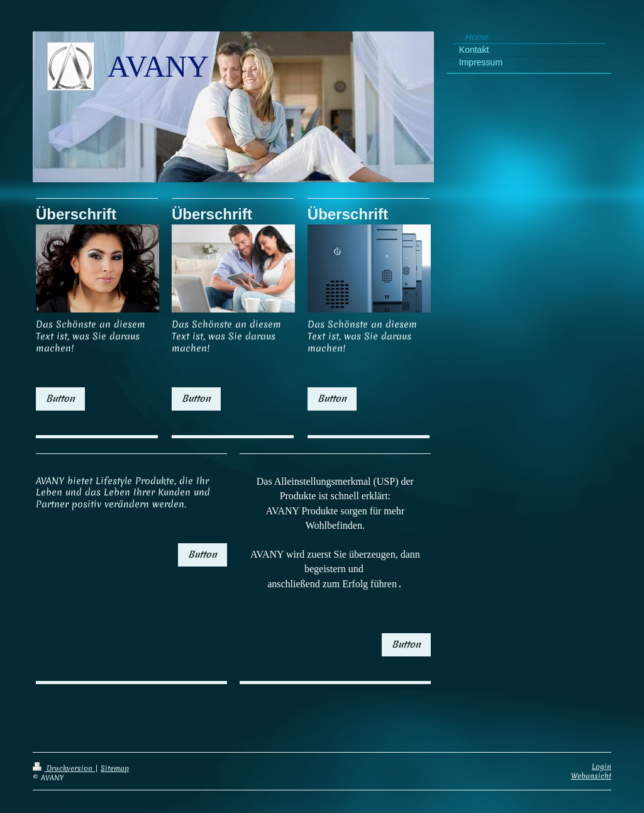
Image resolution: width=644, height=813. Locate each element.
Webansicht (591, 767)
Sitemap (115, 760)
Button (60, 399)
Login (602, 758)
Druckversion (64, 760)
